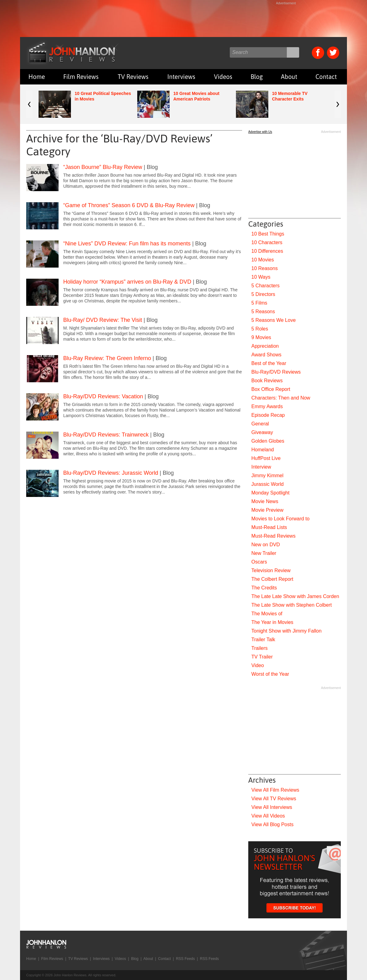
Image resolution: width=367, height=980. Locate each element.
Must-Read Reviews (273, 536)
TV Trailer (262, 657)
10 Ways (261, 277)
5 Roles (260, 329)
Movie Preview (267, 510)
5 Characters (266, 286)
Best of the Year (269, 363)
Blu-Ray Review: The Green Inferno (107, 358)
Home (37, 77)
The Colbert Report (272, 579)
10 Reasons (264, 268)
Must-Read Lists (269, 527)
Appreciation (265, 346)
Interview (261, 467)
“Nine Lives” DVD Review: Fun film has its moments (127, 244)
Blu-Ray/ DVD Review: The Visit (103, 320)
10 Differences (267, 251)
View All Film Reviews (275, 790)
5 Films (259, 303)
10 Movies (263, 260)
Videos (223, 77)
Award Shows (266, 355)
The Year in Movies (272, 622)
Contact (326, 77)
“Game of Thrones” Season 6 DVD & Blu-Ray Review (129, 205)
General (260, 424)
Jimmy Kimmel (267, 476)
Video (258, 665)
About (289, 77)
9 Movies (261, 337)
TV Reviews (133, 77)
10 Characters (267, 242)
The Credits (264, 588)
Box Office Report (271, 389)
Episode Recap (268, 415)
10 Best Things (268, 234)
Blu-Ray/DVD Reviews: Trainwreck (106, 435)
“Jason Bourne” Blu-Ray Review (103, 167)
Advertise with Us (260, 132)
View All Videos (268, 816)
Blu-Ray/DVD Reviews (276, 372)
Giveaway (262, 432)
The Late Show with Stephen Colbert (292, 605)
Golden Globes (268, 441)
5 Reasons (263, 312)
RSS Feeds (185, 959)
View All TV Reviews (274, 799)
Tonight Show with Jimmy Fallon (287, 631)
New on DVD (266, 545)
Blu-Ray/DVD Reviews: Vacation (103, 396)
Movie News (265, 501)
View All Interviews (272, 807)
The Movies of (267, 614)
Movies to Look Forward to (280, 519)
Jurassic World (268, 484)
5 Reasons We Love (274, 320)
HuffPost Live (266, 458)
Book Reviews (267, 381)
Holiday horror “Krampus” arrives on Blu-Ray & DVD (127, 282)
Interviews (181, 77)
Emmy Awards (267, 406)
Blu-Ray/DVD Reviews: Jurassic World (111, 473)
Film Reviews (81, 77)
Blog (257, 77)
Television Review (271, 570)
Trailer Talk (263, 640)
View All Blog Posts (272, 824)
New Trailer (264, 553)
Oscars (259, 562)
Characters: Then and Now (281, 398)
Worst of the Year (270, 674)
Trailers (260, 648)
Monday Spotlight (270, 493)
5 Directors (263, 294)
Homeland (263, 450)
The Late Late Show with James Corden (295, 596)
